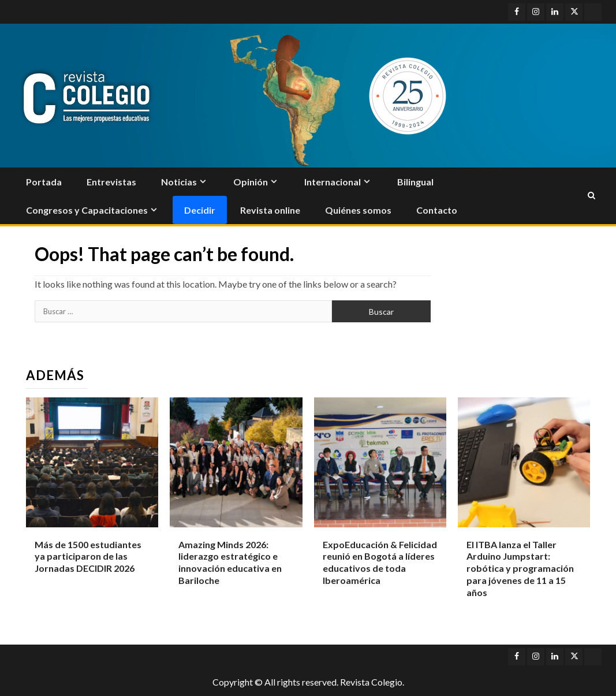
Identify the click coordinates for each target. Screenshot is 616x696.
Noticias (179, 182)
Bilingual (415, 182)
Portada (44, 182)
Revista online (270, 210)
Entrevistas (111, 182)
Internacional (333, 182)
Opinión (251, 182)
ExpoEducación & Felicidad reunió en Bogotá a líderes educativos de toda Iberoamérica (380, 562)
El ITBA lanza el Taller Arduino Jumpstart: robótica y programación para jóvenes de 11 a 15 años (520, 568)
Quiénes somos (358, 210)
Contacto (437, 210)
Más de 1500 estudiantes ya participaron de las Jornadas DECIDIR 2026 (88, 557)
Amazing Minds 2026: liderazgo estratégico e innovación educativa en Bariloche (230, 562)
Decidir (200, 210)
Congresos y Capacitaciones (87, 210)
